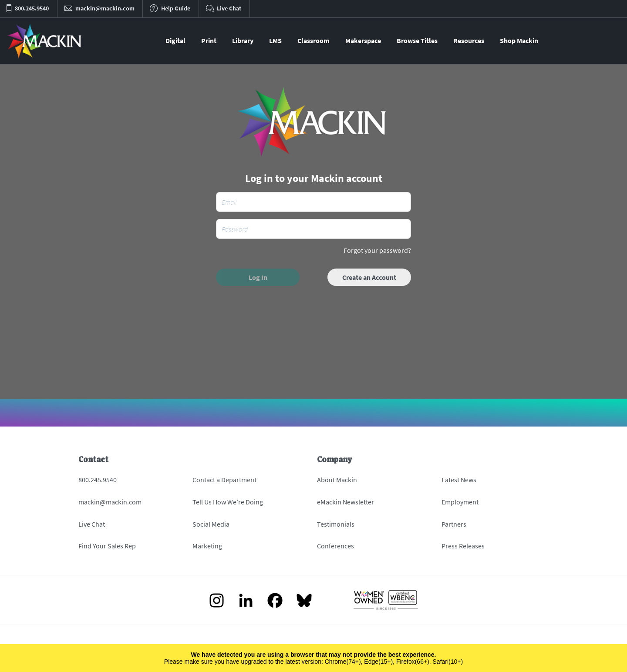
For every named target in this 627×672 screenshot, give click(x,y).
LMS (275, 40)
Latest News (459, 480)
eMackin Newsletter (346, 502)
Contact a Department (224, 480)
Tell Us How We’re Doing (228, 502)
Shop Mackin (519, 40)
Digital (175, 40)
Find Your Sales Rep (107, 546)
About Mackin (337, 480)
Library (243, 40)
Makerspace (363, 40)
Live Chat (92, 524)
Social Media (211, 524)
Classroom (313, 40)
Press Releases (463, 546)
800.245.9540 (98, 480)
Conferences (335, 546)
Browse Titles (417, 40)
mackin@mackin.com (110, 502)
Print (209, 40)
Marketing (207, 546)
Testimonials (336, 524)
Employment (460, 502)
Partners (454, 524)
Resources (469, 40)
